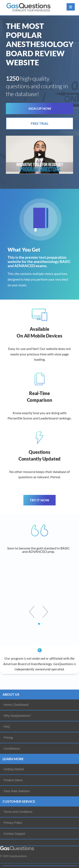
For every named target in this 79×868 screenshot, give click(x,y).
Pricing (8, 738)
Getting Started (14, 769)
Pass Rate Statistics (17, 791)
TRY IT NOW (39, 500)
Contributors (12, 749)
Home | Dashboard (16, 705)
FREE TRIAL (40, 123)
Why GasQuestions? (17, 716)
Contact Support (14, 834)
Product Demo (13, 780)
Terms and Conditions (18, 812)
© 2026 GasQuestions (13, 856)
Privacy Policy (13, 823)
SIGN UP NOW (40, 108)
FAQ (7, 727)
